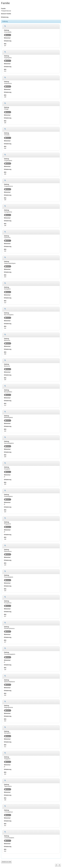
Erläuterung (5, 17)
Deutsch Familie (6, 14)
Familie (3, 9)
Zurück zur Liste (6, 862)
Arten (8, 35)
